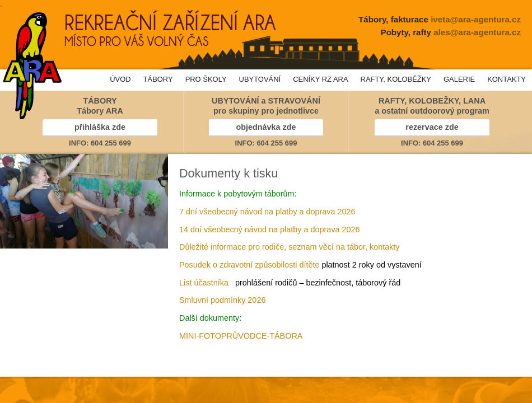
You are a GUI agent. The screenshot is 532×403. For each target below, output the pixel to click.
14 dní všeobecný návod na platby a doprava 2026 (269, 229)
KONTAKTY (507, 79)
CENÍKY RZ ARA (320, 79)
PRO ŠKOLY (206, 79)
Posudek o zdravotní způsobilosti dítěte (249, 265)
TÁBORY (158, 79)
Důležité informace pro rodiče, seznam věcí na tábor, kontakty (290, 247)
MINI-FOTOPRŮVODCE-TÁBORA (241, 336)
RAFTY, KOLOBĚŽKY (396, 79)
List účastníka (204, 283)
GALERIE (459, 79)
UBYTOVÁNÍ (260, 79)
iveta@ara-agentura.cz (476, 19)
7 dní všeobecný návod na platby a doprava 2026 (267, 212)
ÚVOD (120, 79)
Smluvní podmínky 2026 (222, 300)
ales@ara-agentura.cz (477, 32)
